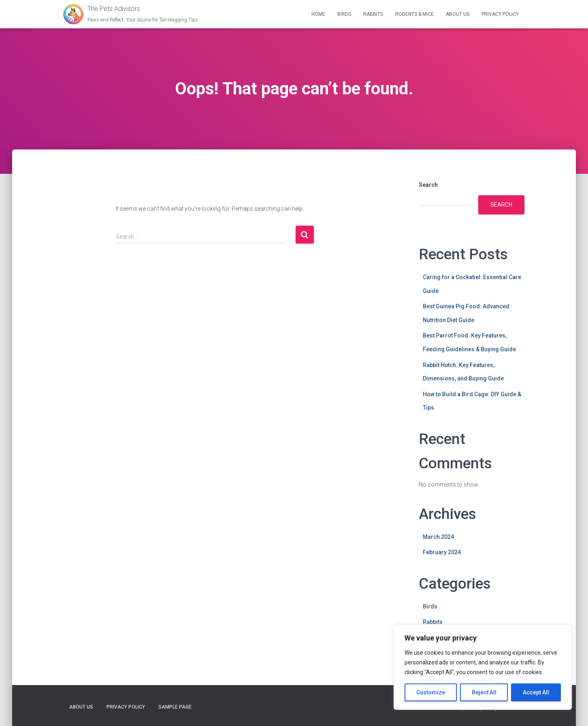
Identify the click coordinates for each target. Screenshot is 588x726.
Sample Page (175, 707)
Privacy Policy (500, 14)
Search (428, 185)
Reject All (484, 692)
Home (318, 14)
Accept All (536, 692)
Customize (431, 692)
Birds (344, 14)
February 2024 (442, 552)
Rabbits (373, 14)
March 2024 (438, 537)
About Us (458, 14)
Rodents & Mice (414, 14)
